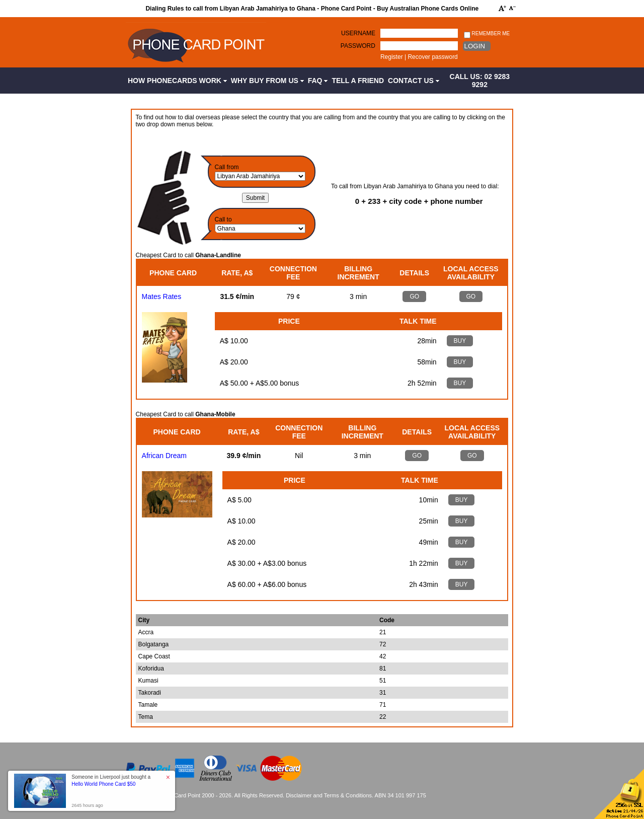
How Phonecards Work (177, 81)
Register (392, 57)
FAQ (318, 81)
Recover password (432, 57)
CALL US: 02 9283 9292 (480, 81)
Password (358, 46)
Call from (227, 167)
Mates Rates (162, 296)
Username (358, 33)
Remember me (487, 34)
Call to (223, 219)
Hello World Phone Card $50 (103, 784)
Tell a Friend (358, 81)
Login (475, 46)
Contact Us (414, 81)
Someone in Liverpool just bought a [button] (111, 780)
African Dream (164, 456)
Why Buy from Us (267, 81)
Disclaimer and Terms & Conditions (329, 795)
